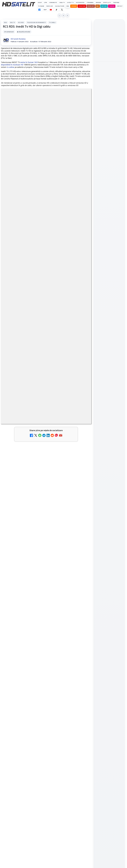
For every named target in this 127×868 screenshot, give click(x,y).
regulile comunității (34, 586)
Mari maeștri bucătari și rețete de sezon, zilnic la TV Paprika (109, 97)
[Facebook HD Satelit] (39, 10)
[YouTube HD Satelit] (51, 10)
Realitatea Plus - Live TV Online (63, 742)
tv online (11, 67)
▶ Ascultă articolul (24, 32)
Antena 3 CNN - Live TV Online (17, 770)
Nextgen (104, 6)
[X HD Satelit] (62, 10)
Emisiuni (98, 3)
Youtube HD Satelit (109, 284)
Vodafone (82, 6)
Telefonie (116, 3)
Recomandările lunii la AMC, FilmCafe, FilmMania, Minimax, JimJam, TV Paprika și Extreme (64, 712)
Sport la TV (107, 3)
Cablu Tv (62, 3)
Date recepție (80, 3)
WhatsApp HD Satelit (109, 278)
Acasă (40, 3)
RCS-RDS (21, 22)
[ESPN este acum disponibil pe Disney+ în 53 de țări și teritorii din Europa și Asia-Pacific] (109, 54)
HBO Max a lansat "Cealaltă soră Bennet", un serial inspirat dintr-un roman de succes (108, 69)
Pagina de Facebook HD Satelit (109, 263)
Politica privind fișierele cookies (109, 357)
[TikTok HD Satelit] (56, 10)
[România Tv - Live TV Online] (83, 774)
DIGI (68, 6)
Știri (45, 3)
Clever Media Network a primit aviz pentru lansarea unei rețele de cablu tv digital (18, 683)
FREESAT (106, 327)
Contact (120, 6)
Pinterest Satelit (109, 301)
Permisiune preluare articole (109, 351)
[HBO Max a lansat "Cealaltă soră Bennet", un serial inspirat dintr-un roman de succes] (109, 83)
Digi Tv (13, 22)
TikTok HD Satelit (109, 289)
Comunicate (53, 3)
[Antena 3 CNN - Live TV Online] (37, 774)
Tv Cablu (52, 22)
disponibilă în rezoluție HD (12, 65)
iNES (98, 6)
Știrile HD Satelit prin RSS (109, 307)
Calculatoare (60, 6)
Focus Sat (91, 6)
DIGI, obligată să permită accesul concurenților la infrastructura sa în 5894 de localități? (18, 747)
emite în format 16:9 (29, 62)
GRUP (45, 10)
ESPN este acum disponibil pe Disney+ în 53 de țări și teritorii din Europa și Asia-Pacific (109, 41)
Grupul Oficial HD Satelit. (54, 589)
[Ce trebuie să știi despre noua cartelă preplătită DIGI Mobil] (83, 650)
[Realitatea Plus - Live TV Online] (83, 746)
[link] (23, 657)
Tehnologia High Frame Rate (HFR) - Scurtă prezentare (64, 679)
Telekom (112, 6)
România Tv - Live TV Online (64, 770)
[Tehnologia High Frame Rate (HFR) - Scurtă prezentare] (83, 683)
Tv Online (41, 6)
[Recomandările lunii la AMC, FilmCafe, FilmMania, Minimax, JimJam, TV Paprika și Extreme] (83, 711)
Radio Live (50, 6)
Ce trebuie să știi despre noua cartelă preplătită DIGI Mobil (64, 648)
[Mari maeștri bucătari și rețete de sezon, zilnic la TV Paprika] (109, 109)
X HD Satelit (109, 295)
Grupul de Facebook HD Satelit (109, 271)
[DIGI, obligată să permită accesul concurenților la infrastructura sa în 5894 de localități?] (37, 746)
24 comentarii (9, 32)
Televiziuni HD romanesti (36, 22)
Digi (6, 22)
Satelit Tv (70, 3)
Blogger (80, 790)
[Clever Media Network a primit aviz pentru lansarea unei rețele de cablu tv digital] (37, 683)
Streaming (90, 3)
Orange (74, 6)
